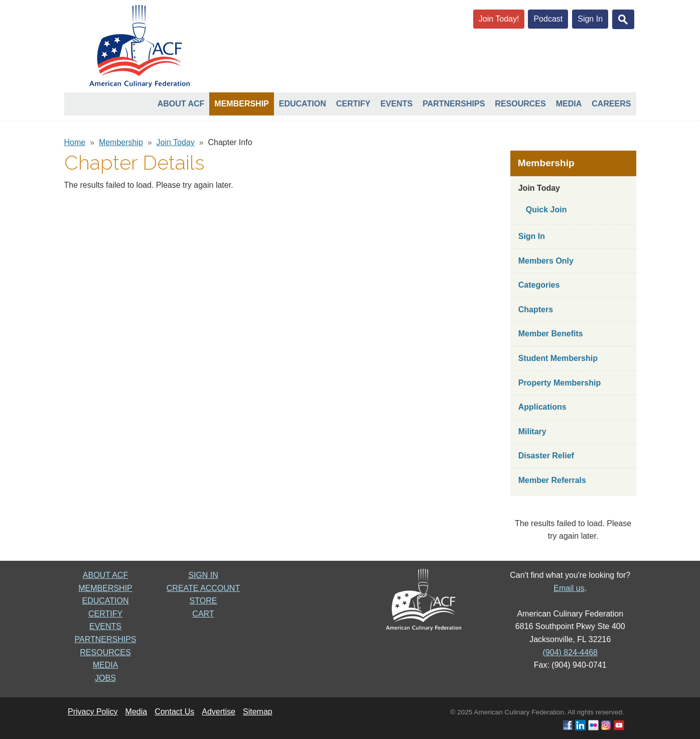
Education (303, 104)
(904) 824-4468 (570, 652)
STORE (203, 601)
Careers (611, 104)
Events (396, 104)
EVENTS (105, 626)
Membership (241, 104)
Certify (353, 104)
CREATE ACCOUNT (203, 588)
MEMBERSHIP (105, 588)
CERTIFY (105, 614)
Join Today (176, 142)
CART (203, 614)
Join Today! (499, 19)
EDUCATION (105, 601)
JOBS (105, 678)
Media (569, 104)
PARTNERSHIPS (106, 639)
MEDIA (106, 665)
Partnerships (454, 104)
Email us (569, 588)
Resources (520, 104)
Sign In (590, 19)
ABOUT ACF (105, 575)
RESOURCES (105, 652)
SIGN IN (203, 575)
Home (75, 142)
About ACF (181, 104)
